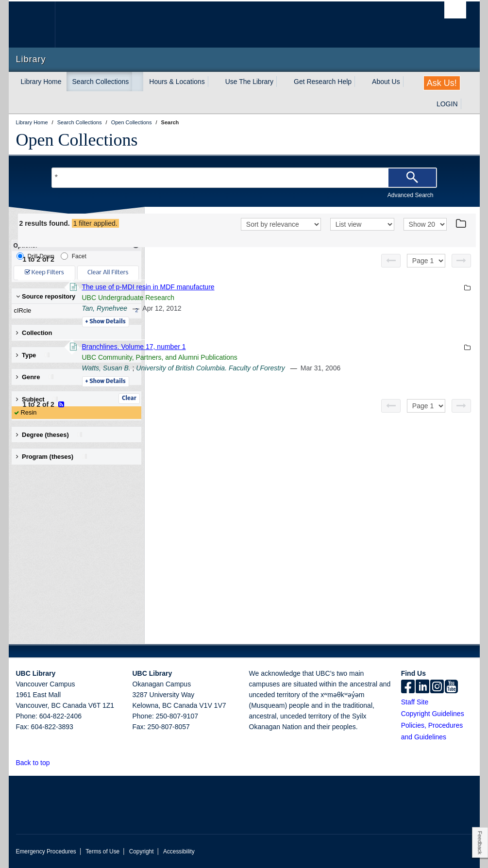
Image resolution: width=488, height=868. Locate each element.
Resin (29, 412)
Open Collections (77, 140)
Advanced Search (411, 195)
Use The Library (249, 82)
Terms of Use (102, 851)
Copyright (142, 851)
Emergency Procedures (46, 851)
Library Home (41, 82)
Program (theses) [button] (52, 457)
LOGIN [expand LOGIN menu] (447, 104)
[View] (362, 238)
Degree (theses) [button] (50, 435)
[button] (55, 762)
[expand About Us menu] (409, 82)
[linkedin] (422, 687)
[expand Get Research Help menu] (360, 82)
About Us (386, 82)
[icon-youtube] (451, 687)
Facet (74, 256)
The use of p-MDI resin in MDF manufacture (282, 300)
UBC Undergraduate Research (262, 310)
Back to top (38, 763)
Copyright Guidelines (433, 714)
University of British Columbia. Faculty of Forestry (344, 381)
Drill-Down (35, 256)
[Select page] (426, 273)
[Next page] (461, 273)
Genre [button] (35, 377)
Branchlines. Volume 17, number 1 (268, 359)
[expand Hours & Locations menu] (214, 82)
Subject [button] (38, 399)
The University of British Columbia (39, 25)
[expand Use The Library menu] (282, 82)
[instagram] (437, 687)
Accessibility (179, 851)
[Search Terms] (244, 178)
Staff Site (415, 702)
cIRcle (74, 311)
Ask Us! (442, 83)
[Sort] (281, 238)
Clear (129, 399)
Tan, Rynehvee (238, 321)
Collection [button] (34, 333)
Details (239, 334)
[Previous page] (391, 273)
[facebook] (408, 687)
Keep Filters (44, 273)
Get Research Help (323, 82)
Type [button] (33, 355)
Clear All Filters (108, 273)
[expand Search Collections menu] (137, 82)
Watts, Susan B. (240, 381)
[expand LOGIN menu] (467, 104)
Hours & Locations (177, 82)
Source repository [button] (46, 296)
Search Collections (101, 82)
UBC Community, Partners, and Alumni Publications (293, 370)
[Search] (412, 178)
